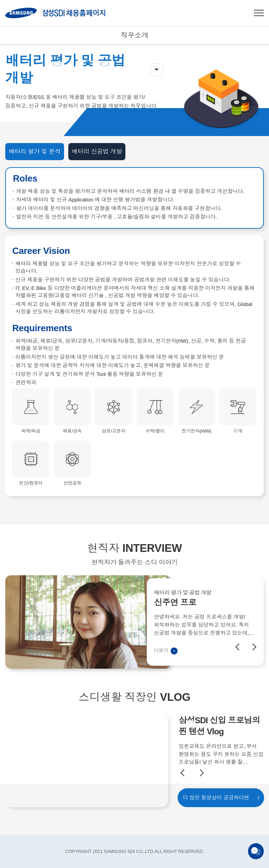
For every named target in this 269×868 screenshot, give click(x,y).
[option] (134, 645)
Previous (184, 773)
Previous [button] (239, 669)
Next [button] (253, 669)
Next (200, 773)
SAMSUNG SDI (55, 13)
